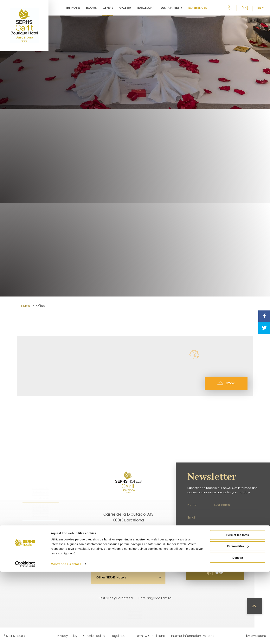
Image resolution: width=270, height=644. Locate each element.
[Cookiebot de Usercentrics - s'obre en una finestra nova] (25, 636)
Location (108, 558)
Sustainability (171, 8)
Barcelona (146, 8)
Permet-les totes (238, 607)
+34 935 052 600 (128, 539)
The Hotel (73, 8)
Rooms (91, 8)
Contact (149, 558)
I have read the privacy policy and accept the (225, 550)
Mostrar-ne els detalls (66, 636)
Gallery (125, 8)
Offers (108, 8)
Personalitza (238, 618)
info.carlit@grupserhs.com (128, 533)
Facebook (40, 558)
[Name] (199, 504)
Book (226, 383)
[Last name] (236, 504)
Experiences (198, 8)
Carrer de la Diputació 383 (128, 514)
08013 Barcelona (128, 520)
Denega (238, 630)
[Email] (223, 517)
